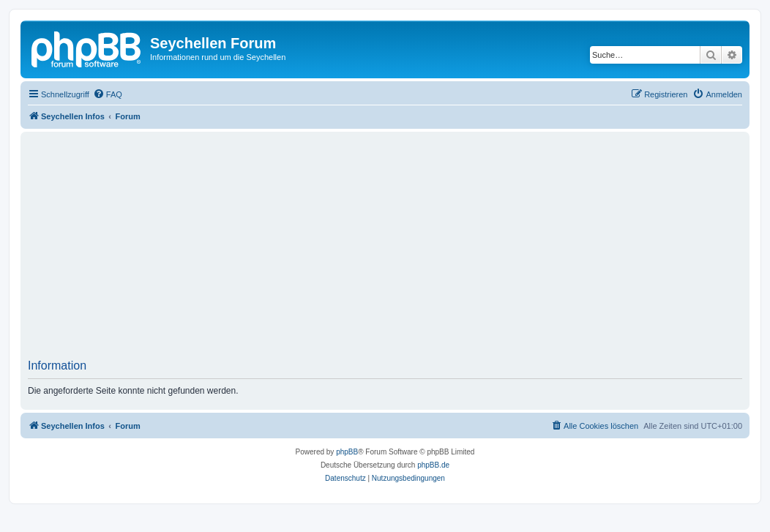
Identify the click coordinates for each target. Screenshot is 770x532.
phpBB (347, 452)
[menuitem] (108, 94)
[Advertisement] (399, 250)
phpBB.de (433, 465)
